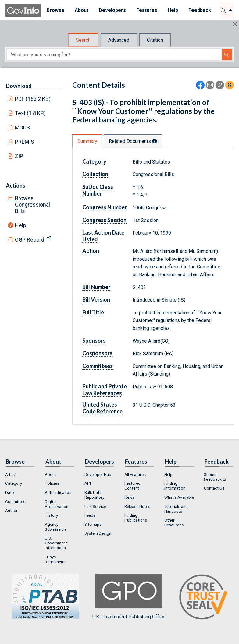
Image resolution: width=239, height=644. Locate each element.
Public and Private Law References (105, 390)
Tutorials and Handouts (176, 509)
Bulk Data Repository (94, 495)
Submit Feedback (213, 477)
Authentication (58, 492)
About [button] (81, 10)
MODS (22, 127)
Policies (52, 483)
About (50, 474)
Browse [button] (55, 10)
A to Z (11, 474)
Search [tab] (83, 40)
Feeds (90, 515)
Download (19, 86)
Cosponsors (97, 353)
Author (11, 510)
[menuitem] (55, 11)
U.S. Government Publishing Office (129, 597)
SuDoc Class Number (98, 190)
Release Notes (137, 506)
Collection (95, 174)
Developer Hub (98, 474)
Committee (15, 501)
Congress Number (105, 207)
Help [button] (173, 10)
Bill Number (96, 287)
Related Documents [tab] (133, 141)
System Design (98, 533)
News (129, 497)
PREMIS (25, 142)
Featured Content (132, 486)
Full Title (93, 312)
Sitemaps (93, 524)
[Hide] (235, 24)
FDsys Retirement (55, 559)
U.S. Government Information (56, 543)
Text (30, 113)
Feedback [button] (199, 10)
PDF (33, 99)
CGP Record (30, 240)
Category (94, 161)
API (88, 483)
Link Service (95, 506)
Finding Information (175, 486)
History (51, 515)
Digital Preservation (57, 504)
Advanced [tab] (119, 40)
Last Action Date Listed (103, 236)
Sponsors (94, 341)
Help (21, 225)
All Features (135, 474)
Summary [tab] (87, 141)
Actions (16, 186)
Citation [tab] (155, 40)
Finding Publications (136, 518)
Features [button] (146, 10)
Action (91, 251)
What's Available (179, 497)
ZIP (19, 156)
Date (9, 492)
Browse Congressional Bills (32, 205)
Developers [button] (112, 10)
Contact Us (214, 488)
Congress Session (104, 220)
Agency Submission (55, 527)
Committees (98, 366)
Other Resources (174, 522)
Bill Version (96, 299)
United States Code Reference (102, 408)
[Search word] (114, 55)
